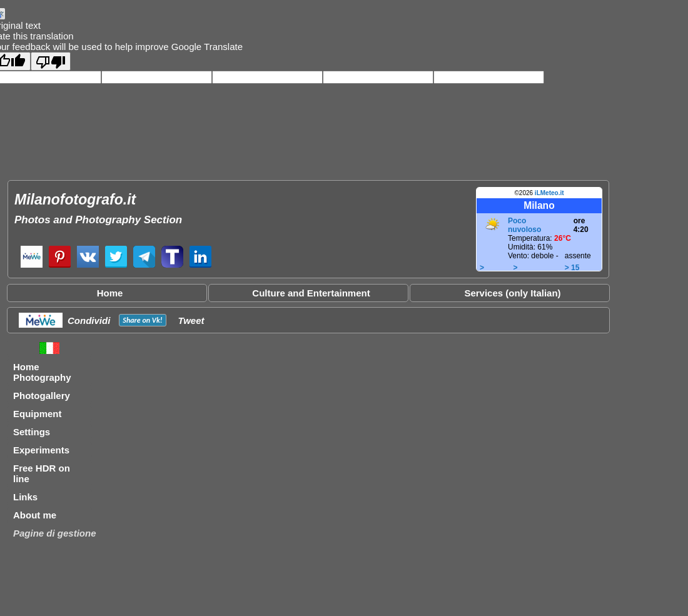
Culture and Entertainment (311, 293)
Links (25, 497)
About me (35, 515)
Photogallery (42, 396)
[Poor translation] (51, 61)
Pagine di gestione (55, 533)
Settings (32, 432)
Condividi (89, 321)
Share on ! (142, 320)
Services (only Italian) (512, 293)
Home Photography (42, 372)
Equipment (38, 414)
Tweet (191, 321)
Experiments (41, 450)
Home (110, 293)
